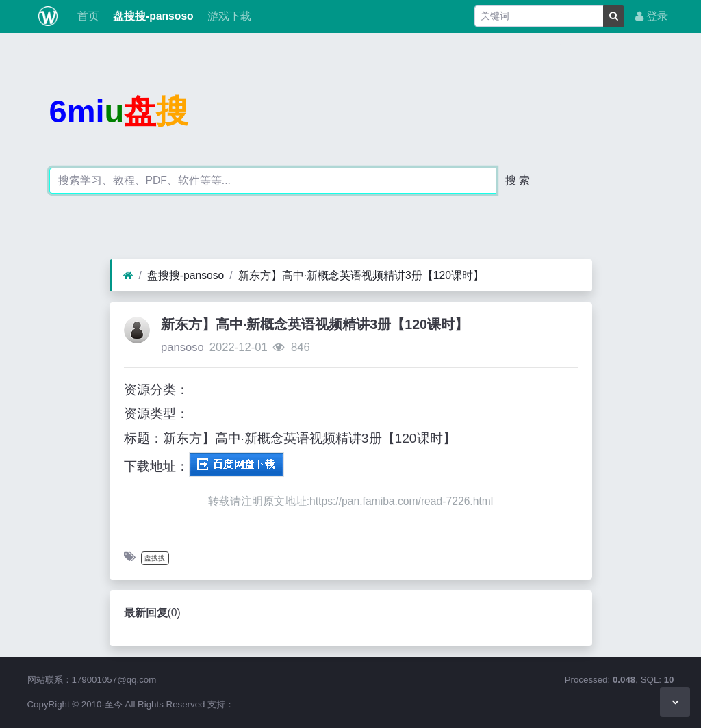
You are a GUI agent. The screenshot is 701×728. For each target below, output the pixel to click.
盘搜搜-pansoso (152, 16)
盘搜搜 (155, 558)
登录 (652, 16)
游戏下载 (228, 16)
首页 (86, 16)
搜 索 (518, 180)
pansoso (182, 347)
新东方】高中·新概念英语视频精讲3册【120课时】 (361, 275)
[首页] (128, 276)
